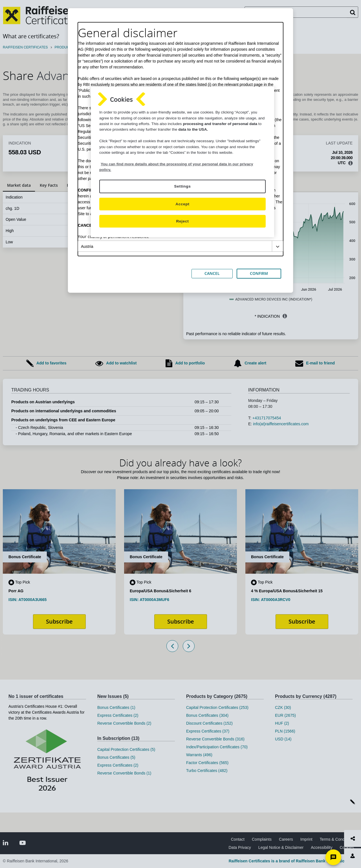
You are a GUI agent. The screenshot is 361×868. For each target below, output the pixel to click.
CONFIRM (259, 273)
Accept (182, 204)
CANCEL (212, 273)
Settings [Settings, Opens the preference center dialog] (182, 186)
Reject (183, 221)
